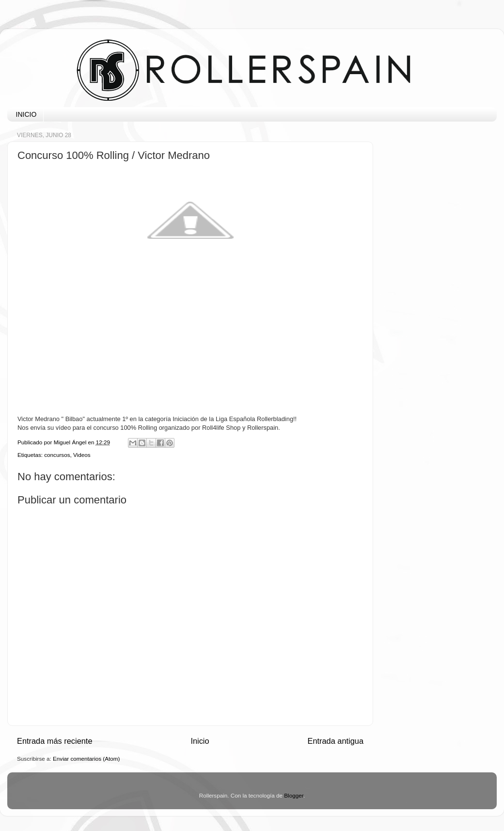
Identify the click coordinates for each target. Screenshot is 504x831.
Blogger (294, 795)
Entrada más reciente (55, 741)
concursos (57, 455)
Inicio (200, 741)
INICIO (26, 114)
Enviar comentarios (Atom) (86, 759)
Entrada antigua (335, 741)
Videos (82, 455)
